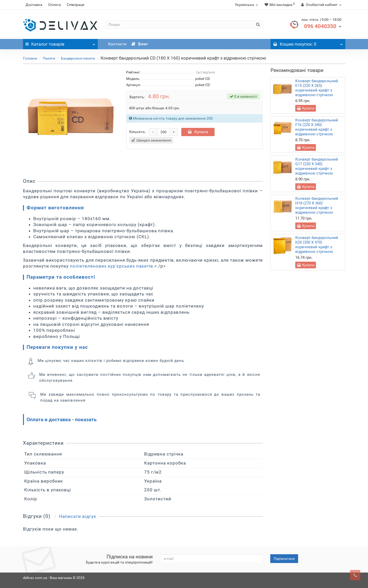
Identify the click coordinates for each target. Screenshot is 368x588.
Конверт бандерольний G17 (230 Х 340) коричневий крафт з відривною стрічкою (317, 166)
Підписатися (284, 559)
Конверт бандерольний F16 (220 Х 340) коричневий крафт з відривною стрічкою (317, 127)
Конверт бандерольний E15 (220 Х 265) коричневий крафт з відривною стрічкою (317, 88)
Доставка (34, 5)
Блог (140, 44)
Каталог (60, 43)
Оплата (55, 5)
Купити (198, 132)
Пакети (49, 58)
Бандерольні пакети (78, 58)
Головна (30, 58)
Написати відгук (78, 516)
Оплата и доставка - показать (62, 420)
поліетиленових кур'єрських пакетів (112, 266)
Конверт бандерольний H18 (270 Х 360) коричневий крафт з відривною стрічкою (317, 205)
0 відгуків (206, 72)
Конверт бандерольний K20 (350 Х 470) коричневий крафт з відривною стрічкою (317, 245)
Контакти (117, 44)
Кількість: (137, 132)
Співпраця (76, 5)
